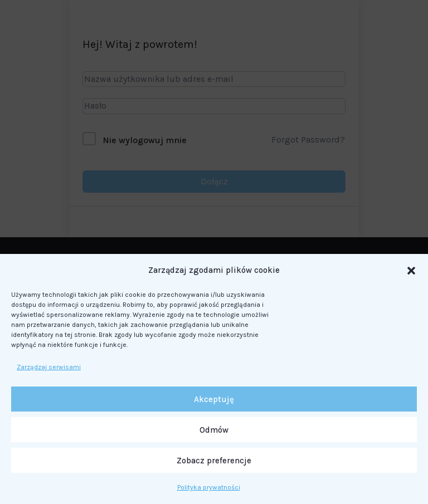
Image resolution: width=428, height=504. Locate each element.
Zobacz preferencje (214, 461)
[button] (411, 271)
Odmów (214, 430)
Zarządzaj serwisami (49, 367)
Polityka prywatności (209, 487)
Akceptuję (214, 399)
